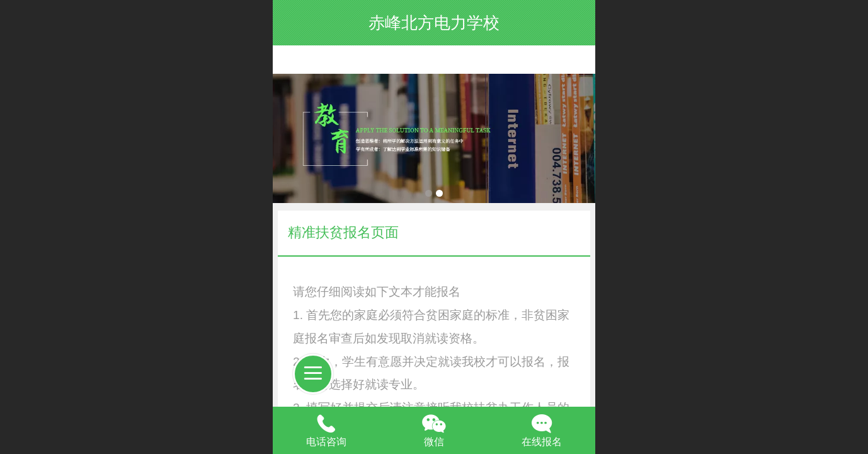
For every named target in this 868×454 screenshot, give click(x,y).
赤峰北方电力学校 (434, 23)
